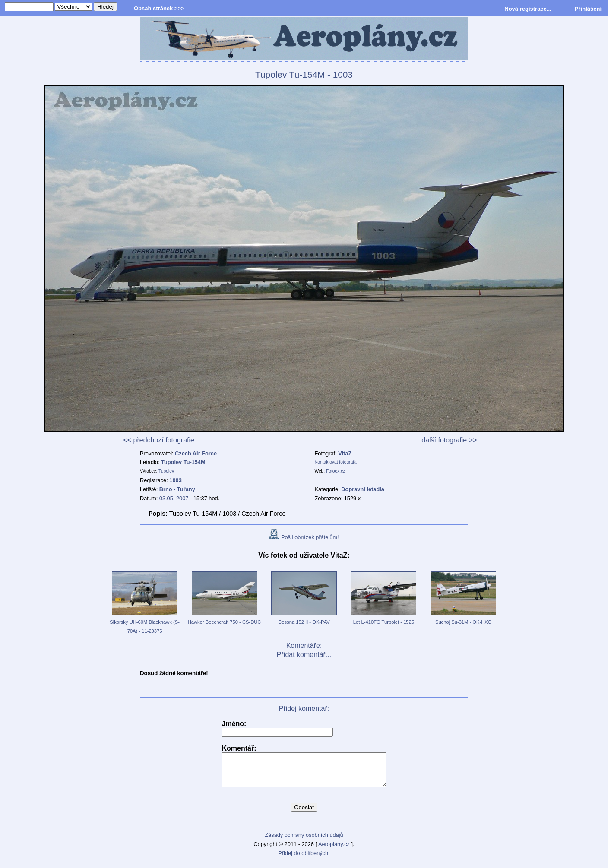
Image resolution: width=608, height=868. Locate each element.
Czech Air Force (196, 453)
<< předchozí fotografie (159, 440)
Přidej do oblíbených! (304, 860)
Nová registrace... (528, 9)
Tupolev (166, 471)
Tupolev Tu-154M (183, 462)
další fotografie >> (449, 440)
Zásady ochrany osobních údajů (304, 841)
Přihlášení (588, 9)
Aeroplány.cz (334, 851)
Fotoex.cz (336, 471)
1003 (175, 480)
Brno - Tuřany (177, 489)
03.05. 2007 (174, 498)
